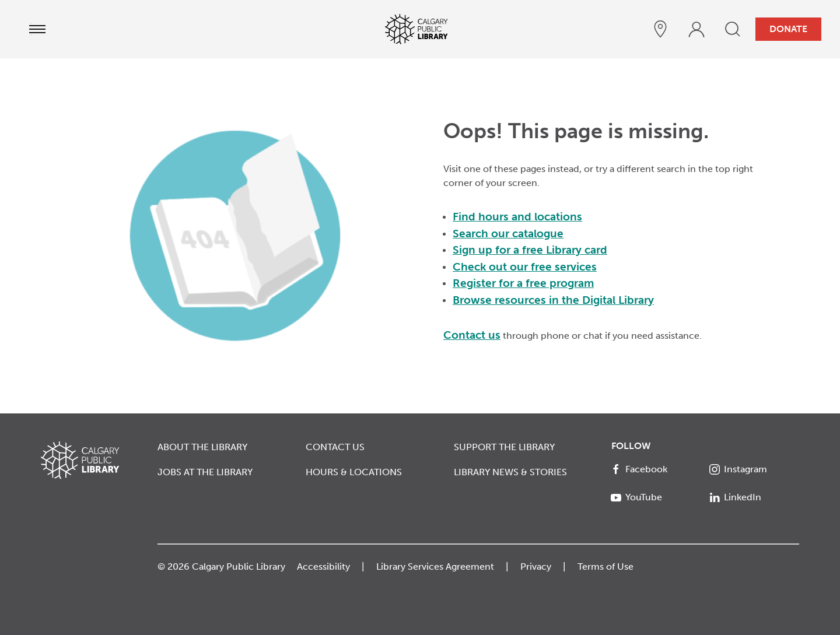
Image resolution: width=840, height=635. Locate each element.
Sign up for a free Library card (530, 250)
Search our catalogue (508, 234)
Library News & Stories (510, 472)
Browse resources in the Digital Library (553, 300)
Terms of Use (605, 566)
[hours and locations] (660, 29)
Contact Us (335, 447)
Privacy (536, 566)
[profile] (696, 29)
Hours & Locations (354, 472)
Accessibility (323, 566)
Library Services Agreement (435, 566)
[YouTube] (656, 497)
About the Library (202, 447)
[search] (733, 29)
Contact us (472, 335)
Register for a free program (523, 283)
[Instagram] (755, 469)
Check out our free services (525, 267)
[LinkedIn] (755, 497)
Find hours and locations (517, 217)
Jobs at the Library (205, 472)
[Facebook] (656, 469)
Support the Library (504, 447)
